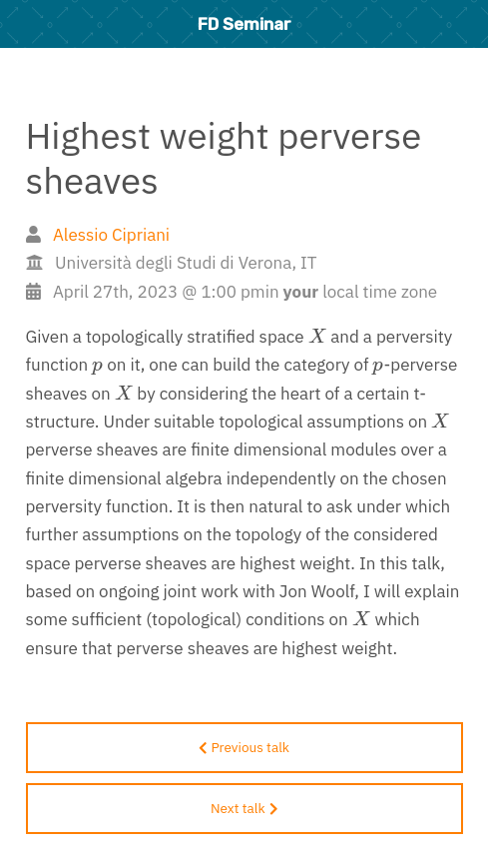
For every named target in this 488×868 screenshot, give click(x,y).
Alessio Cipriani (111, 235)
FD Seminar (244, 24)
